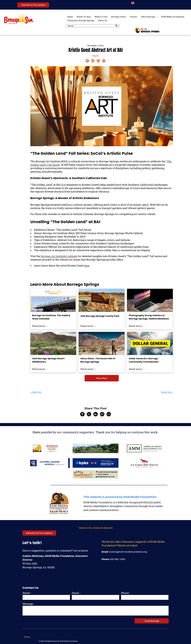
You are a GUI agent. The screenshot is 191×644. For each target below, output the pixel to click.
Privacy (27, 637)
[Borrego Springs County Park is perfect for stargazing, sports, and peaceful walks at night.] (102, 300)
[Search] (93, 26)
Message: (28, 604)
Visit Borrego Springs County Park (100, 316)
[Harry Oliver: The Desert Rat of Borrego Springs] (102, 343)
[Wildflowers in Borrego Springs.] (53, 343)
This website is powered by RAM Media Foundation (120, 497)
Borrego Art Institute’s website (59, 256)
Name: (26, 593)
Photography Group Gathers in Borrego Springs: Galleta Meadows (149, 317)
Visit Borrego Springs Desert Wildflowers (48, 360)
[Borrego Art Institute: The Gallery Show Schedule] (53, 300)
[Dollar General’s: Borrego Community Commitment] (150, 343)
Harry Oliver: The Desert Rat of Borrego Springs (98, 360)
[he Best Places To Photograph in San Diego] (150, 300)
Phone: (125, 593)
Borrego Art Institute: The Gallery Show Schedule (51, 317)
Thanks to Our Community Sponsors (96, 528)
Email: (76, 593)
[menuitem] (70, 17)
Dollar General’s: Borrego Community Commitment (144, 360)
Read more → (40, 326)
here (87, 266)
